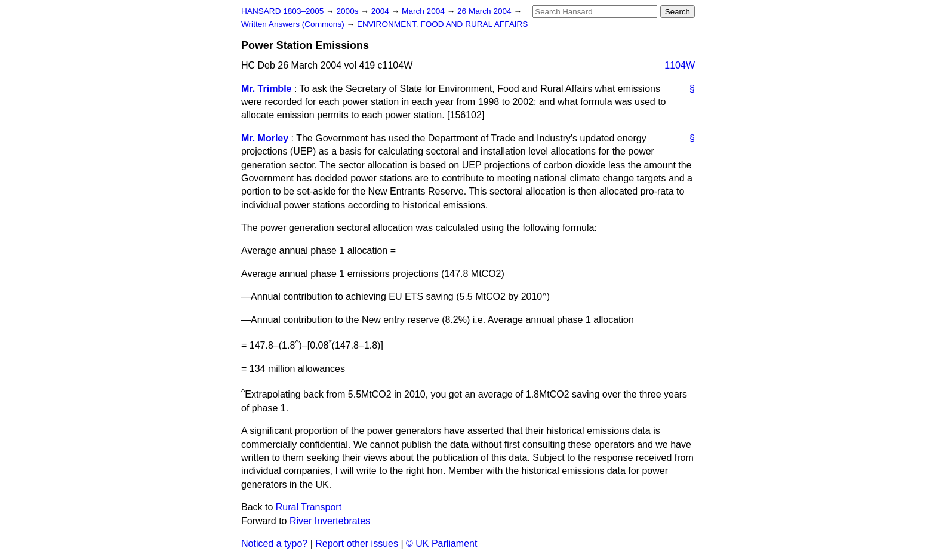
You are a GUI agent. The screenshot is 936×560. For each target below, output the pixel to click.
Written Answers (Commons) (294, 24)
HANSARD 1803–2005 (282, 11)
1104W (680, 65)
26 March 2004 (485, 11)
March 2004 (424, 11)
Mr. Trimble (266, 89)
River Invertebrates (330, 521)
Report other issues (357, 544)
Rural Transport (309, 507)
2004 (381, 11)
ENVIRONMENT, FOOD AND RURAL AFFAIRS (443, 24)
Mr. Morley (265, 138)
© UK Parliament (441, 544)
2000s (348, 11)
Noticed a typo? (274, 544)
